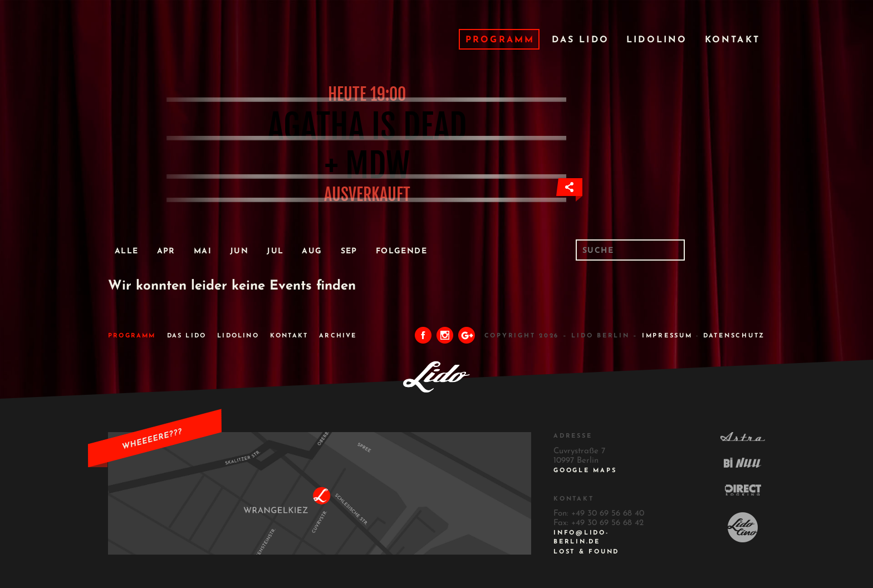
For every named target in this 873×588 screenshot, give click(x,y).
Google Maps (585, 471)
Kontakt (732, 40)
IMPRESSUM (667, 336)
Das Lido (580, 40)
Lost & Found (586, 552)
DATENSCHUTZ (734, 336)
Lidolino (657, 40)
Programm (500, 40)
